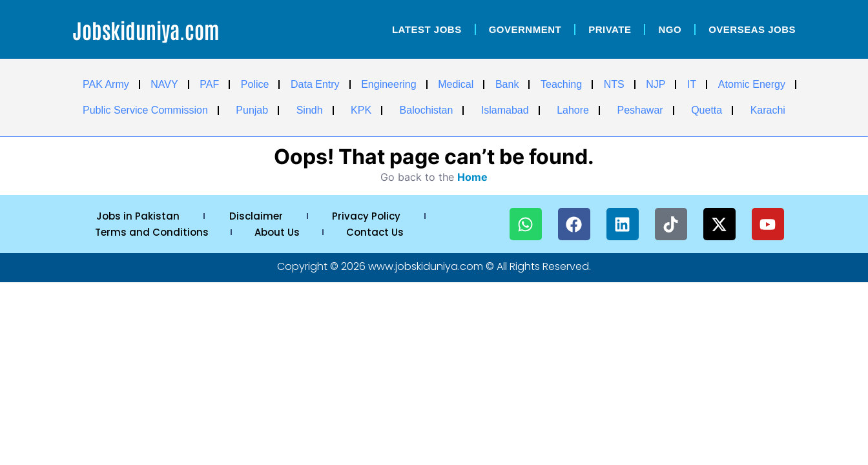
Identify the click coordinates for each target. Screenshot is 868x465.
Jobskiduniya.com (146, 29)
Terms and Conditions (152, 232)
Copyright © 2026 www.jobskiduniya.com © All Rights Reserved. (434, 266)
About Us (277, 232)
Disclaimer (256, 216)
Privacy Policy (366, 216)
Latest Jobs (427, 29)
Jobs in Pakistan (138, 216)
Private (610, 29)
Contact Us (375, 232)
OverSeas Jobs (752, 29)
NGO (670, 29)
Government (525, 29)
